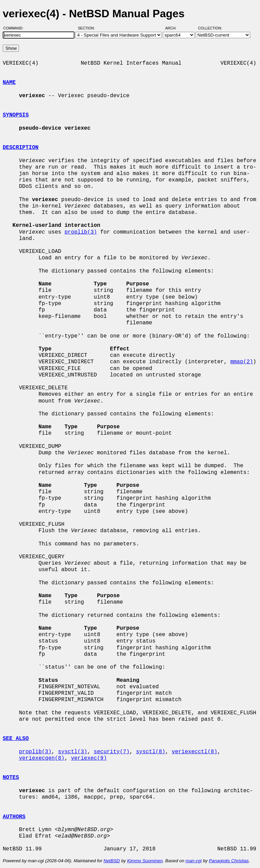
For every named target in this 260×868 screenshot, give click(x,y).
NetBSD (112, 861)
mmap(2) (242, 362)
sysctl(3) (72, 752)
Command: (15, 28)
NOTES (11, 778)
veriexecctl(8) (194, 752)
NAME (9, 83)
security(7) (112, 752)
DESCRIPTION (21, 148)
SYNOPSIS (16, 115)
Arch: (174, 28)
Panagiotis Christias (229, 861)
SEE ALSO (16, 739)
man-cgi (193, 861)
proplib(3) (81, 232)
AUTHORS (14, 817)
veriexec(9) (89, 758)
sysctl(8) (151, 752)
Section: (88, 28)
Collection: (210, 28)
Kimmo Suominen (145, 861)
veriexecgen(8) (42, 758)
